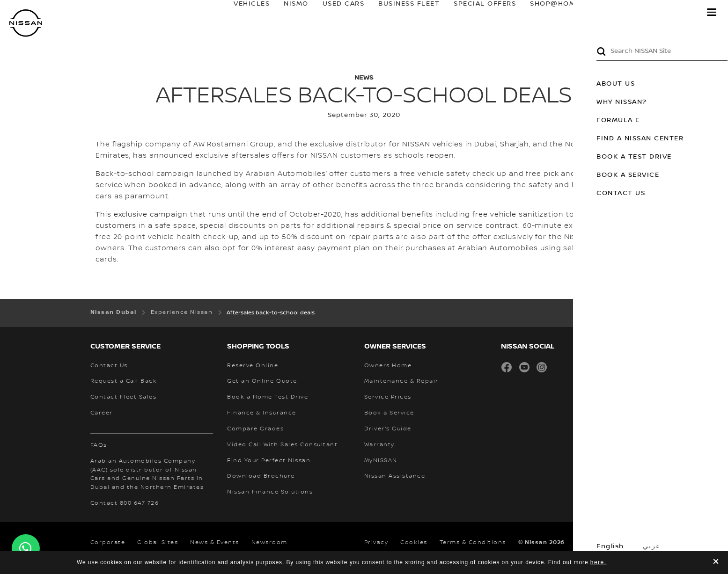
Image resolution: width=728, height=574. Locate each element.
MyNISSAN (667, 13)
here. (599, 562)
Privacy (376, 542)
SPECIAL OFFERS (476, 13)
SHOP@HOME (547, 13)
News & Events (215, 542)
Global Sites (158, 542)
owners (610, 13)
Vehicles (243, 13)
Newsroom (269, 542)
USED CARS (335, 13)
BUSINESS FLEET (401, 13)
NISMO (288, 13)
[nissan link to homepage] (26, 23)
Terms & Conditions (473, 542)
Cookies (414, 542)
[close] (716, 563)
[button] (712, 12)
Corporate (108, 542)
